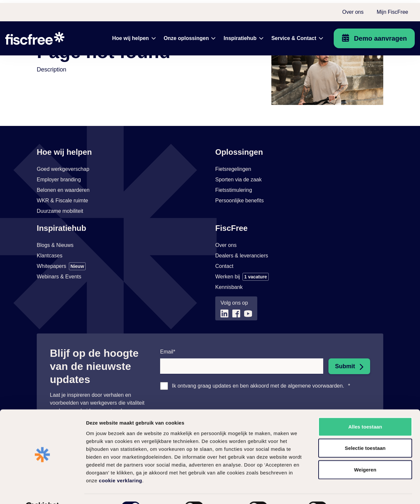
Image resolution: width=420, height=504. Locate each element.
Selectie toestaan (365, 432)
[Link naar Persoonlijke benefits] (240, 232)
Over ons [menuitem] (353, 9)
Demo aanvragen (380, 35)
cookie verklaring (120, 464)
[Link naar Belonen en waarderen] (63, 221)
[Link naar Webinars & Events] (59, 308)
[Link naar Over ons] (226, 276)
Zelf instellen (354, 491)
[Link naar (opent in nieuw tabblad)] (224, 344)
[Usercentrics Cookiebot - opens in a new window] (42, 491)
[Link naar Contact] (224, 297)
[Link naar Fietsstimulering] (234, 221)
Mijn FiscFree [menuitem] (392, 9)
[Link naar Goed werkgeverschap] (63, 200)
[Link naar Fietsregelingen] (233, 200)
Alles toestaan (365, 411)
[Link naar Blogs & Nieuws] (55, 276)
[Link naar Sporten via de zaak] (238, 211)
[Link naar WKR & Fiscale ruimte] (62, 232)
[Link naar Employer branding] (59, 211)
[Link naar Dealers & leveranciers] (242, 287)
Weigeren (365, 454)
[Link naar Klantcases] (50, 287)
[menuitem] (134, 35)
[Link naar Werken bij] (242, 308)
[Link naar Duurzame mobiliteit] (60, 242)
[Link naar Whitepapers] (61, 297)
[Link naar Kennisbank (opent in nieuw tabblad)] (229, 318)
